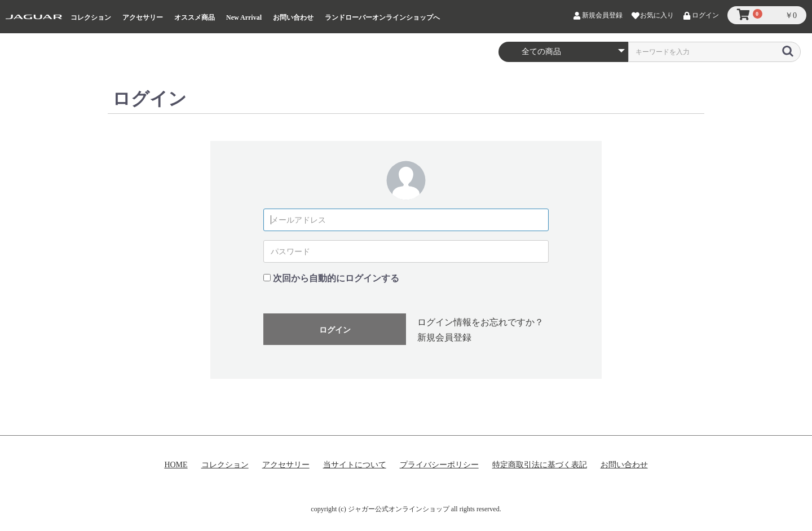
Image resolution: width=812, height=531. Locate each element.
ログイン (335, 330)
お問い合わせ (293, 17)
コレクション (91, 17)
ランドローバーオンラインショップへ (382, 17)
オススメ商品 (195, 17)
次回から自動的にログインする (336, 278)
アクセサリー (143, 17)
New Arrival (244, 17)
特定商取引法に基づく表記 (540, 465)
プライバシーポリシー (439, 465)
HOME (176, 465)
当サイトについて (355, 465)
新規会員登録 (444, 337)
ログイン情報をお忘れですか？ (480, 322)
